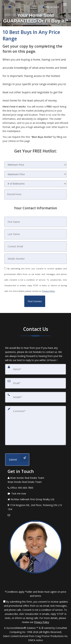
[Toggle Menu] (65, 4)
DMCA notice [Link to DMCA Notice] (35, 640)
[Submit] (17, 460)
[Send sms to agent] (10, 7)
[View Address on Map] (35, 507)
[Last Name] (36, 234)
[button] (35, 301)
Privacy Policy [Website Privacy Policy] (49, 291)
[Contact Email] (36, 246)
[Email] (35, 383)
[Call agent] (4, 7)
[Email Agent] (35, 515)
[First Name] (36, 222)
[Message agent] (35, 494)
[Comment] (35, 426)
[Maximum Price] (36, 174)
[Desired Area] (36, 194)
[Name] (35, 369)
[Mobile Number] (36, 259)
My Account (51, 7)
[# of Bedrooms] (36, 184)
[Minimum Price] (36, 165)
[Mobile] (35, 397)
